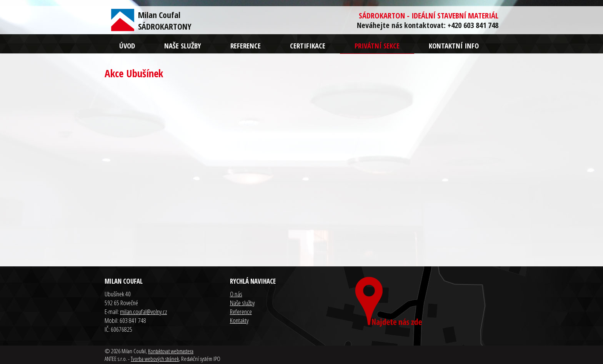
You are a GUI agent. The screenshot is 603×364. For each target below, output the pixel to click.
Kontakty (239, 320)
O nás (236, 294)
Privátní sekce (377, 46)
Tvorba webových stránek (155, 359)
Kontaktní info (454, 46)
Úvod (127, 46)
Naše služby (183, 46)
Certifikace (308, 46)
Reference (246, 46)
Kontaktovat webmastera (171, 351)
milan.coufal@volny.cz (143, 312)
